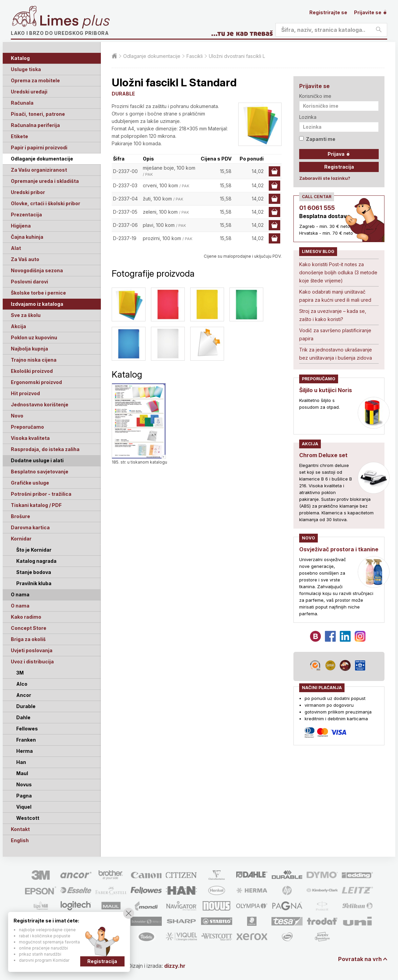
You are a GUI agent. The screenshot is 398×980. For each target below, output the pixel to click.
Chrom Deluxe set (323, 455)
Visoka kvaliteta (30, 438)
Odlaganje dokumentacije (42, 159)
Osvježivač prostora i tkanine (339, 549)
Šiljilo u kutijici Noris (326, 390)
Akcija (18, 326)
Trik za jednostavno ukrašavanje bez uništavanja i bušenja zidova (336, 354)
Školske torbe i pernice (38, 293)
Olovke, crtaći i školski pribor (46, 203)
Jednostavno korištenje (40, 404)
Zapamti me (317, 139)
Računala (22, 103)
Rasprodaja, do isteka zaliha (45, 449)
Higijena (21, 226)
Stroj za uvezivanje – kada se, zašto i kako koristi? (333, 315)
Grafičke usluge (30, 483)
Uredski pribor (28, 192)
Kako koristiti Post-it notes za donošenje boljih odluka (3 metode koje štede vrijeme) (338, 272)
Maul (22, 773)
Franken (26, 740)
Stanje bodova (34, 572)
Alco (22, 684)
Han (21, 762)
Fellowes (27, 729)
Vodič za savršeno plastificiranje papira (335, 334)
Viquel (24, 807)
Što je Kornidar (34, 550)
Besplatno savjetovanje (40, 472)
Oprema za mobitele (35, 80)
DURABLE (123, 94)
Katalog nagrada (36, 561)
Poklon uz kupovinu (34, 337)
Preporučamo (27, 427)
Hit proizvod (25, 393)
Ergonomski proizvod (36, 382)
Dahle (23, 717)
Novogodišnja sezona (37, 270)
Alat (16, 248)
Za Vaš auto (25, 259)
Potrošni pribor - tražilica (41, 494)
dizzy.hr (175, 966)
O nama (20, 606)
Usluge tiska (26, 69)
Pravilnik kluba (34, 583)
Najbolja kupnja (29, 349)
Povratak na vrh (360, 959)
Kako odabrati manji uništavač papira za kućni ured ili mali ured (335, 296)
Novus (24, 784)
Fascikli (195, 56)
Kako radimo (26, 617)
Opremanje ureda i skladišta (45, 181)
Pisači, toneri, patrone (38, 114)
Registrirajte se (328, 12)
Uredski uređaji (29, 92)
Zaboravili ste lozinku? (325, 178)
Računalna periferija (35, 125)
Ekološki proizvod (32, 371)
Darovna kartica (30, 527)
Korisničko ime (315, 96)
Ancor (24, 695)
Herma (25, 751)
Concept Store (29, 628)
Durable (26, 706)
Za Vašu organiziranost (39, 170)
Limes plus (75, 22)
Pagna (24, 796)
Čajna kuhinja (27, 237)
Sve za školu (26, 315)
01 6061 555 (317, 208)
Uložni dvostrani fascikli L (237, 56)
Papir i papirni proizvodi (39, 147)
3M (20, 673)
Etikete (19, 136)
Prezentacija (26, 215)
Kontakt (20, 829)
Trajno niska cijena (34, 360)
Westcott (28, 818)
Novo (17, 416)
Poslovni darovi (29, 282)
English (20, 840)
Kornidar (21, 539)
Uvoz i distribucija (32, 662)
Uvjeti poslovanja (32, 650)
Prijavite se (371, 12)
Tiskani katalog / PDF (36, 505)
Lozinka (308, 117)
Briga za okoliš (28, 639)
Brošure (20, 516)
